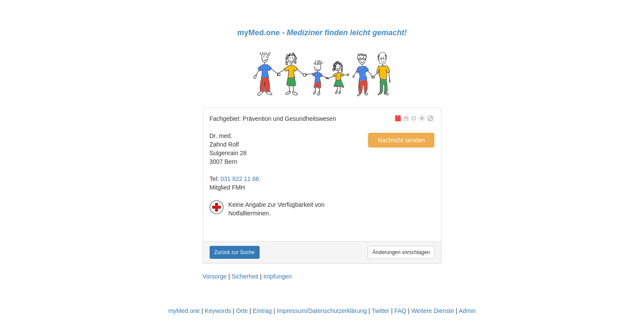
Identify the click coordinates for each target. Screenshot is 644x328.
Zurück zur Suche (235, 252)
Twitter (380, 311)
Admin (467, 311)
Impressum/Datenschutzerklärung (322, 311)
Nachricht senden (401, 140)
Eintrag (262, 311)
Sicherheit (245, 276)
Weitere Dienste (432, 311)
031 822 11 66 (240, 179)
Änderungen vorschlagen (401, 252)
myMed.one (184, 311)
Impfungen (278, 276)
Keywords (218, 311)
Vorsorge (215, 276)
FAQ (400, 311)
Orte (242, 311)
